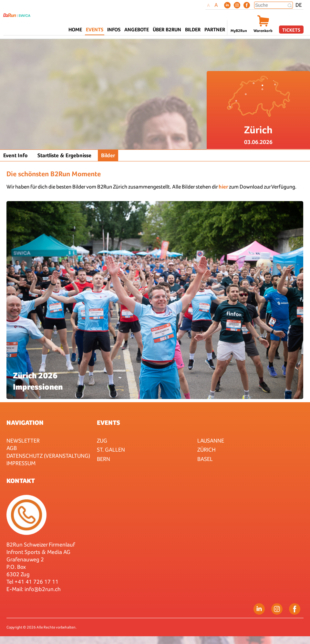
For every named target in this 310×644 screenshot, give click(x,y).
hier (223, 187)
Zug (102, 440)
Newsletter (23, 440)
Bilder (193, 30)
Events (108, 423)
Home (75, 30)
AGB (12, 448)
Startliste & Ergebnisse (64, 155)
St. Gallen (111, 450)
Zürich (207, 450)
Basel (205, 459)
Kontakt (21, 481)
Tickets (291, 30)
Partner (215, 30)
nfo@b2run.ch (43, 589)
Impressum (21, 463)
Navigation (25, 423)
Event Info (15, 155)
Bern (103, 459)
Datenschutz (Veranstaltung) (48, 456)
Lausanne (211, 440)
